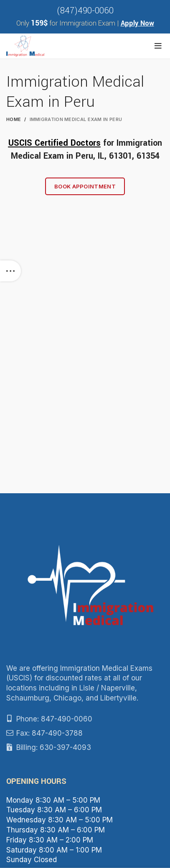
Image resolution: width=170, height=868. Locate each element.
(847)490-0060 (85, 11)
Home (14, 119)
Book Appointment (85, 186)
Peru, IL (90, 156)
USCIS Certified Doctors (55, 143)
